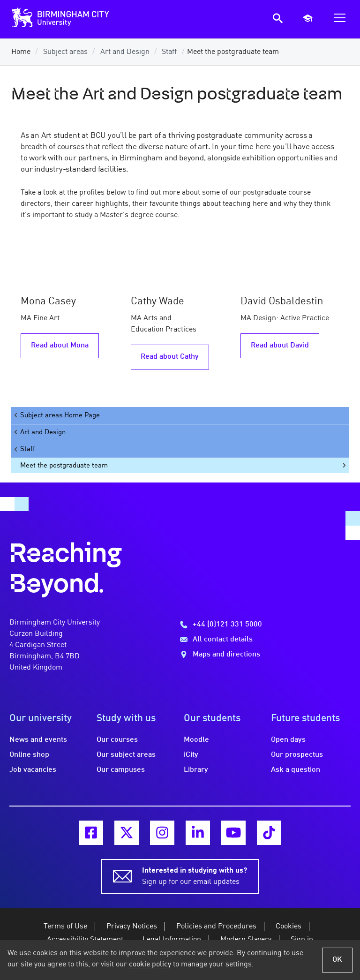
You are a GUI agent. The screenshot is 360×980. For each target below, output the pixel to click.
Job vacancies (33, 770)
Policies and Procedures (216, 927)
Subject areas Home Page (56, 415)
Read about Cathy (170, 357)
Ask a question (296, 770)
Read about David (280, 346)
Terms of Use (65, 927)
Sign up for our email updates (195, 875)
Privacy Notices (132, 927)
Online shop (29, 755)
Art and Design (125, 52)
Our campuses (121, 770)
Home (21, 52)
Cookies (289, 927)
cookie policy (150, 965)
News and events (38, 740)
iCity (191, 755)
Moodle (196, 740)
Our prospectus (297, 755)
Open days (288, 740)
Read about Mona (60, 346)
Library (196, 770)
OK (337, 960)
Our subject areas (126, 755)
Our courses (117, 740)
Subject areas (65, 52)
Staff (169, 52)
